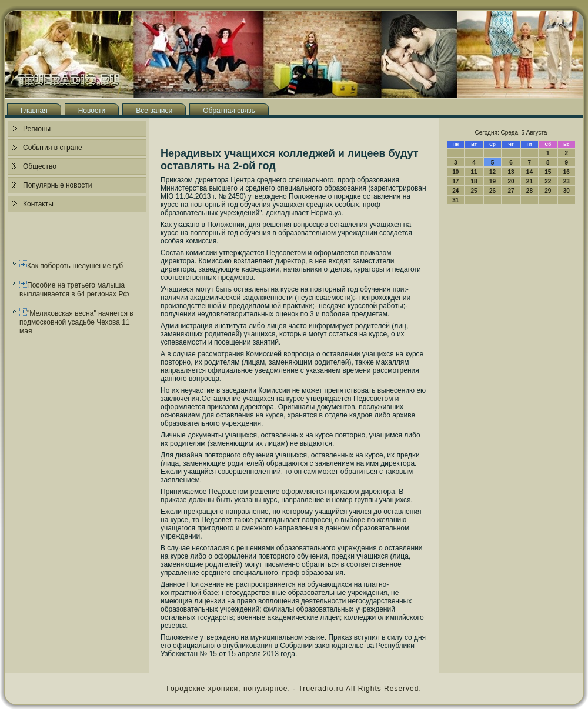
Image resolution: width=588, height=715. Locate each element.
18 (474, 181)
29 (548, 191)
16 (567, 172)
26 (492, 191)
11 (474, 172)
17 (455, 181)
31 (455, 200)
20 (511, 181)
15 (548, 172)
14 (529, 172)
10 (455, 172)
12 (492, 172)
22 (548, 181)
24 (455, 191)
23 (567, 181)
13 (511, 172)
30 (567, 191)
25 (474, 191)
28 (529, 191)
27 (511, 191)
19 (492, 181)
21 (529, 181)
